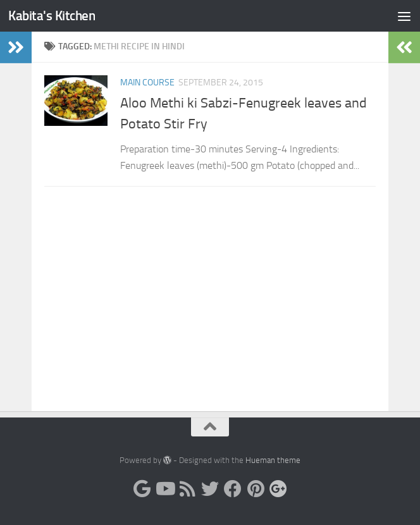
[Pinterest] (256, 489)
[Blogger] (142, 489)
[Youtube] (164, 489)
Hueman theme (273, 460)
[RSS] (187, 489)
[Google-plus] (278, 489)
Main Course (147, 83)
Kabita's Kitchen (52, 15)
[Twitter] (210, 489)
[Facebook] (233, 489)
